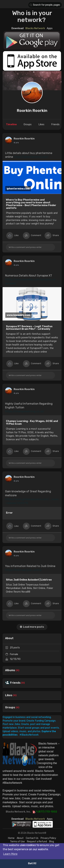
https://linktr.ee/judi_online (23, 570)
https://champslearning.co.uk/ (25, 411)
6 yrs (16, 556)
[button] (45, 5)
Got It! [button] (32, 863)
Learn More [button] (10, 854)
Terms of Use (17, 842)
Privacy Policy (48, 838)
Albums (10, 670)
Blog (52, 842)
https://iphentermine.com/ (31, 157)
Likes (9, 695)
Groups (10, 707)
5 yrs (16, 143)
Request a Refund (37, 842)
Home (11, 838)
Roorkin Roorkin (32, 110)
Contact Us (32, 838)
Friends (15, 683)
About (20, 838)
